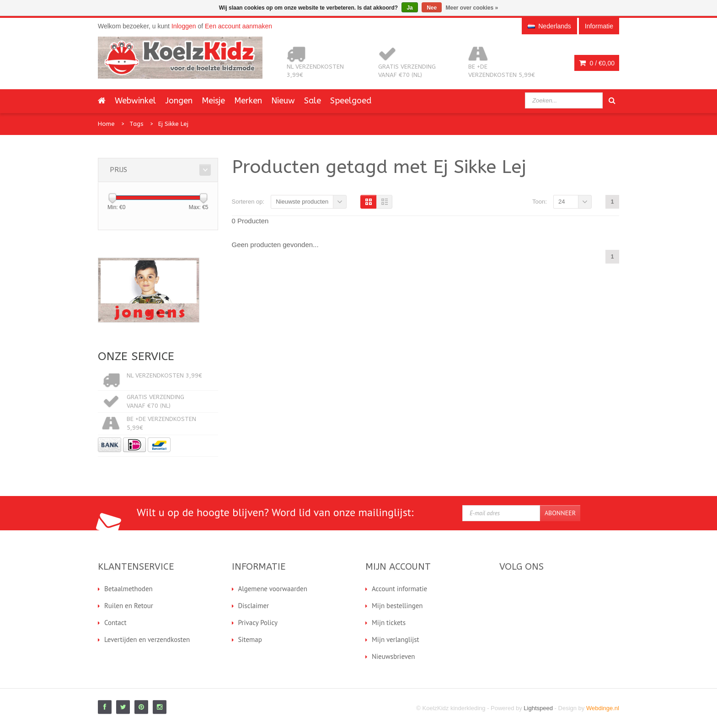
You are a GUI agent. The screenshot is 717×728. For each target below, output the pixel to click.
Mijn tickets (389, 623)
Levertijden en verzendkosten (147, 639)
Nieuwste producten (302, 202)
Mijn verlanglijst (396, 639)
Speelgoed (351, 101)
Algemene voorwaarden (273, 589)
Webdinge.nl (603, 708)
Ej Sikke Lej (173, 124)
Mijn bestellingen (397, 606)
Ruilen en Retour (129, 606)
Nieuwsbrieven (393, 656)
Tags (136, 124)
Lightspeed (538, 708)
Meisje (213, 101)
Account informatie (399, 589)
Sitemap (250, 639)
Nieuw (283, 101)
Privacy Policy (258, 623)
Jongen (179, 101)
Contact (115, 623)
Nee (432, 8)
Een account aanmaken (238, 26)
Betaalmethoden (128, 589)
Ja (409, 8)
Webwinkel (135, 101)
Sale (313, 101)
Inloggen (184, 26)
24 (562, 202)
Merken (248, 101)
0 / (597, 63)
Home (106, 124)
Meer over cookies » (472, 8)
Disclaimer (254, 606)
